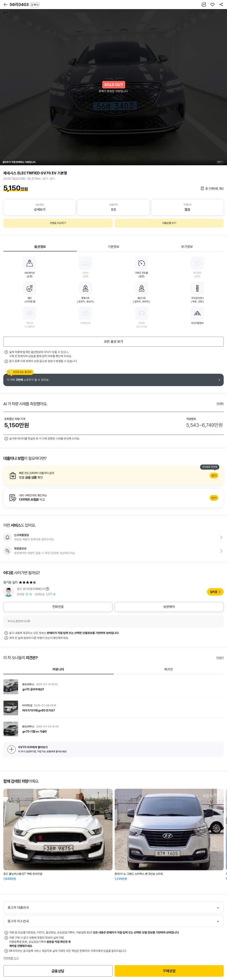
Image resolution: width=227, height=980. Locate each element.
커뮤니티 (58, 669)
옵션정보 (40, 247)
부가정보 (187, 247)
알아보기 (113, 476)
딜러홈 (214, 592)
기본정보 (114, 247)
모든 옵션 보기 (114, 342)
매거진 (169, 669)
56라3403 (25, 5)
